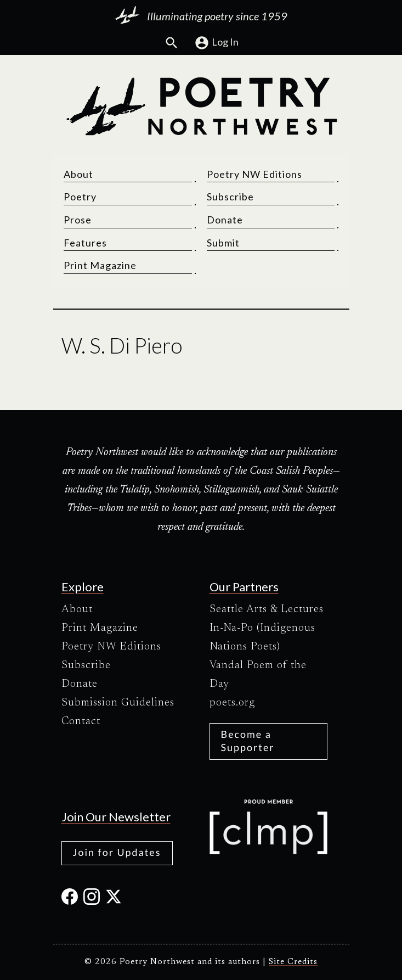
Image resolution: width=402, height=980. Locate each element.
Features (86, 243)
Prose (78, 220)
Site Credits (293, 962)
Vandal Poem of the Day (258, 675)
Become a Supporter (248, 740)
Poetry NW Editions (254, 175)
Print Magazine (101, 266)
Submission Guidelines (118, 703)
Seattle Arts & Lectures (267, 609)
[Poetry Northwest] (201, 107)
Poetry (81, 197)
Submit (223, 243)
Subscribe (230, 197)
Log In (216, 43)
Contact (81, 721)
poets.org (232, 703)
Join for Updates (117, 852)
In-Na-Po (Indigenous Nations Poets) (262, 637)
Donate (225, 220)
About (79, 175)
